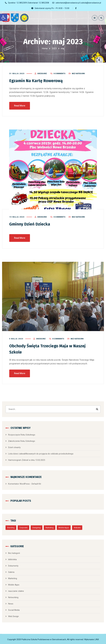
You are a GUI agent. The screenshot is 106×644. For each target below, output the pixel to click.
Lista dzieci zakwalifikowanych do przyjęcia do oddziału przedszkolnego (41, 453)
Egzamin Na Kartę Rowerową (36, 80)
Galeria (11, 571)
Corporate (23, 527)
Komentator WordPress (19, 483)
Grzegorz (42, 73)
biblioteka (12, 559)
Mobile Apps (64, 527)
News (11, 603)
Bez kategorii (78, 73)
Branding (11, 527)
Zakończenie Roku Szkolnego (22, 440)
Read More (20, 105)
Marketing (50, 527)
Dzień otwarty (14, 447)
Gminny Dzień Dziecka (30, 224)
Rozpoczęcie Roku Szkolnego (22, 434)
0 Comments (59, 73)
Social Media (14, 609)
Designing (37, 527)
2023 (54, 48)
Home (45, 48)
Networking (13, 597)
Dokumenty (13, 565)
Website (77, 527)
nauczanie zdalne (16, 590)
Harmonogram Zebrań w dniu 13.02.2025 (27, 459)
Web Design (13, 616)
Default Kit (36, 483)
